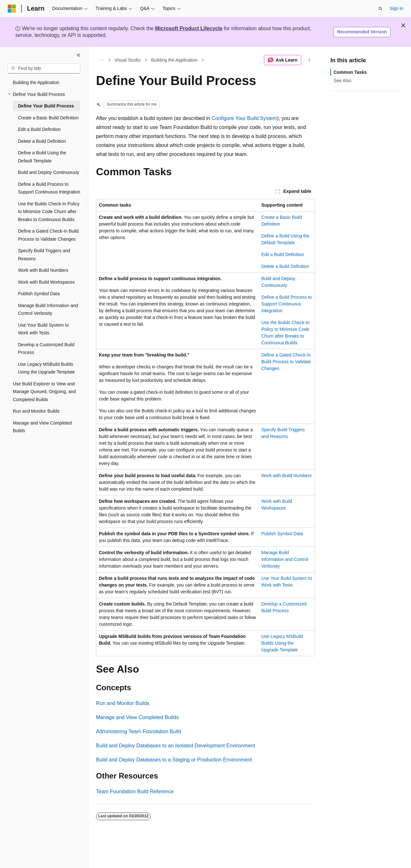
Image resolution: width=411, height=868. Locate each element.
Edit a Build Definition (283, 254)
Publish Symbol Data (282, 534)
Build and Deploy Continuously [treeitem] (49, 172)
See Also (342, 81)
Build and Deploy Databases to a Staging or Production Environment (174, 760)
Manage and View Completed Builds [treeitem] (42, 427)
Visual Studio (128, 60)
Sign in (396, 8)
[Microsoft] (12, 9)
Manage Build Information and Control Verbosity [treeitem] (48, 309)
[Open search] (380, 9)
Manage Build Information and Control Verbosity (285, 559)
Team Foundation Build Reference (135, 791)
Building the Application (174, 60)
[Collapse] (79, 55)
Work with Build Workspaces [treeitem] (46, 282)
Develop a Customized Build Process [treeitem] (46, 349)
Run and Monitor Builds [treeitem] (36, 411)
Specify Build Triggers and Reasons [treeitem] (44, 255)
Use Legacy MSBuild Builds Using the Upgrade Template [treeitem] (46, 368)
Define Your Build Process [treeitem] (46, 106)
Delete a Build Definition (285, 266)
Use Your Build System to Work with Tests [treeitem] (43, 329)
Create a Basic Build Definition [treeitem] (48, 118)
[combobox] (44, 69)
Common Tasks (350, 72)
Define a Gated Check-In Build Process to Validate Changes (286, 362)
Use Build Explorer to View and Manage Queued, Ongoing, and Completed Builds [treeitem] (44, 392)
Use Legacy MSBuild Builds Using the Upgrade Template (282, 643)
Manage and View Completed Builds (137, 717)
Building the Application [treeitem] (36, 82)
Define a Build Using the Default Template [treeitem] (42, 157)
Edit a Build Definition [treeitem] (39, 129)
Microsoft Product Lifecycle (189, 28)
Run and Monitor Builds (123, 703)
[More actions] (309, 60)
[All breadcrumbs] (102, 60)
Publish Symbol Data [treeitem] (39, 294)
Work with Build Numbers (287, 476)
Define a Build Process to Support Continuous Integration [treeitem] (49, 188)
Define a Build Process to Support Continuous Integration (287, 304)
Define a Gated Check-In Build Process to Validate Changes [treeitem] (48, 235)
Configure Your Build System (244, 118)
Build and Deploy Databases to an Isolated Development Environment (175, 746)
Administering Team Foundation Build (139, 731)
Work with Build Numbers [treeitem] (43, 270)
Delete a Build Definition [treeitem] (42, 141)
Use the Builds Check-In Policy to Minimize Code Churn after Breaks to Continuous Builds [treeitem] (49, 212)
